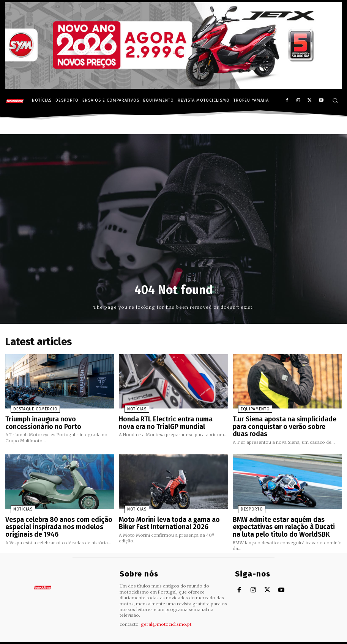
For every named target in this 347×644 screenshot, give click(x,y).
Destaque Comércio (27, 407)
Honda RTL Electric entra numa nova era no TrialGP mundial (168, 420)
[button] (335, 100)
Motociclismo (47, 638)
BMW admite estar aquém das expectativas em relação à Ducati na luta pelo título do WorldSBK (283, 519)
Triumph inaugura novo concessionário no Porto (59, 420)
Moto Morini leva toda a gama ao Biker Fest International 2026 (172, 516)
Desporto (244, 504)
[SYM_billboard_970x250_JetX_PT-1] (173, 87)
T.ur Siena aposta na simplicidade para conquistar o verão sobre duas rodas (285, 420)
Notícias (130, 407)
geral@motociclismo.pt (166, 615)
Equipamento (248, 407)
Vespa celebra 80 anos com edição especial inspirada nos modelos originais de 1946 (53, 519)
